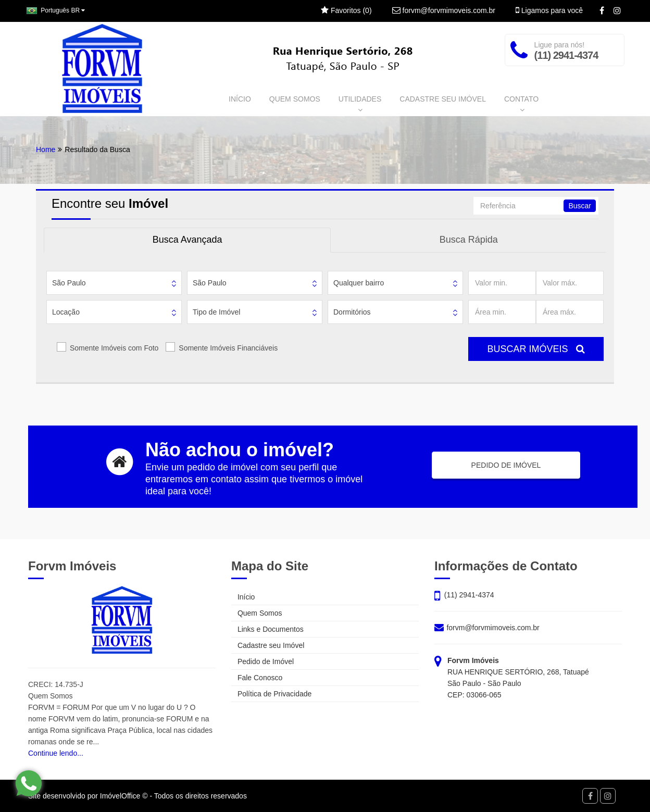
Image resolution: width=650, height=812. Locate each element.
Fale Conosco (257, 678)
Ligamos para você (549, 10)
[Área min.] (502, 312)
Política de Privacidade (271, 694)
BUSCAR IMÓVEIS (536, 349)
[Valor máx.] (570, 283)
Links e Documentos (267, 629)
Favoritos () (346, 10)
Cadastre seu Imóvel (268, 645)
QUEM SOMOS (295, 99)
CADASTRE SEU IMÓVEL (443, 99)
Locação (66, 312)
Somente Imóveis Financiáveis (228, 348)
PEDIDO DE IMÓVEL (506, 465)
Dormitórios (352, 312)
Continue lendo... (56, 753)
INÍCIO (240, 99)
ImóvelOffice (120, 796)
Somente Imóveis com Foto (114, 348)
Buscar (580, 206)
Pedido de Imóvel (262, 661)
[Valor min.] (502, 283)
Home (46, 149)
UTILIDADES (360, 104)
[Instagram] (617, 11)
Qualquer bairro (359, 283)
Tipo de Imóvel (216, 312)
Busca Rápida (469, 240)
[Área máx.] (570, 312)
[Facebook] (602, 11)
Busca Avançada (187, 240)
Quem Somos (257, 613)
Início (243, 597)
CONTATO (521, 104)
